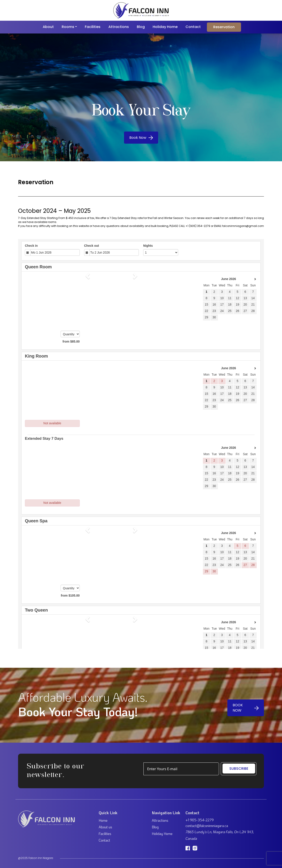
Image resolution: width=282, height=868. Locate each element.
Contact (193, 27)
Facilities (93, 27)
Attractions (119, 27)
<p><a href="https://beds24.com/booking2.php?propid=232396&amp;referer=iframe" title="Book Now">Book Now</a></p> (141, 444)
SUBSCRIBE (239, 769)
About (48, 27)
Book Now (141, 137)
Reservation (224, 27)
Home (103, 820)
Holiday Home (165, 27)
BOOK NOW (246, 708)
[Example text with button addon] (181, 769)
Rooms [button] (68, 27)
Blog (141, 27)
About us (105, 827)
